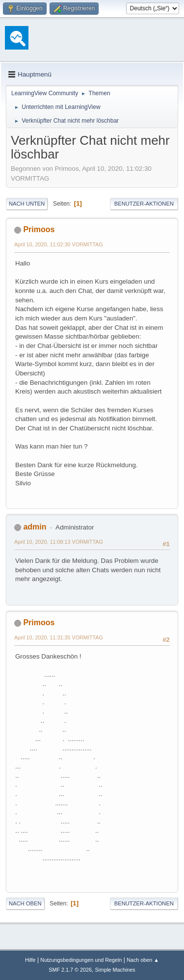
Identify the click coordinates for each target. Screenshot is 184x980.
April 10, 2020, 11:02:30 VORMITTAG (59, 244)
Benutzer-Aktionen (144, 204)
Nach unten (27, 204)
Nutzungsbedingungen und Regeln (81, 960)
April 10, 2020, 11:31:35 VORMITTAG (59, 637)
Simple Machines (115, 970)
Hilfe (30, 960)
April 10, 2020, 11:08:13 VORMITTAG (59, 542)
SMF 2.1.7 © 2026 (70, 970)
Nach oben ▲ (143, 960)
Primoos (39, 229)
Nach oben (25, 903)
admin (35, 527)
